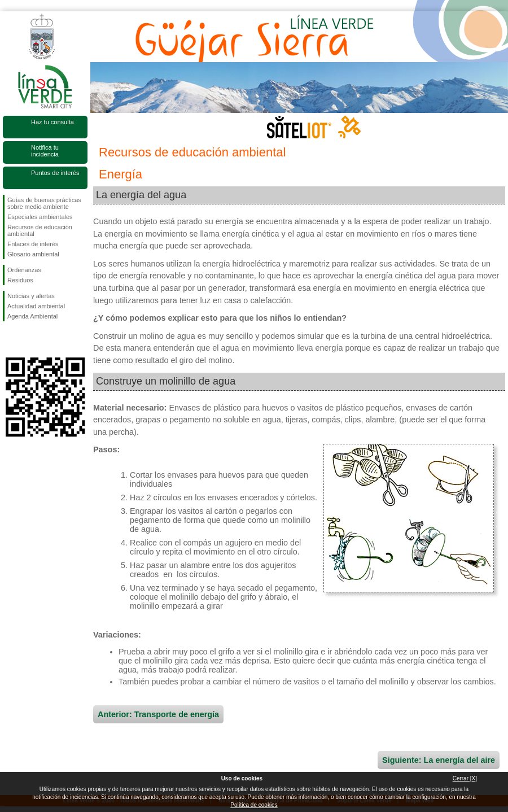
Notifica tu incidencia (45, 151)
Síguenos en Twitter (28, 339)
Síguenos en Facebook (10, 339)
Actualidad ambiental (36, 306)
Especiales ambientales (40, 217)
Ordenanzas (24, 270)
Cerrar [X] (465, 778)
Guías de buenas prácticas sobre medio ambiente (44, 203)
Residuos (20, 280)
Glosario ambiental (33, 254)
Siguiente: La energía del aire (439, 760)
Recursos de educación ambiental (40, 230)
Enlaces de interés (33, 244)
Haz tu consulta (52, 122)
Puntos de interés (55, 173)
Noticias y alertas (31, 296)
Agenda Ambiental (32, 316)
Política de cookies (254, 805)
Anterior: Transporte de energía (158, 714)
